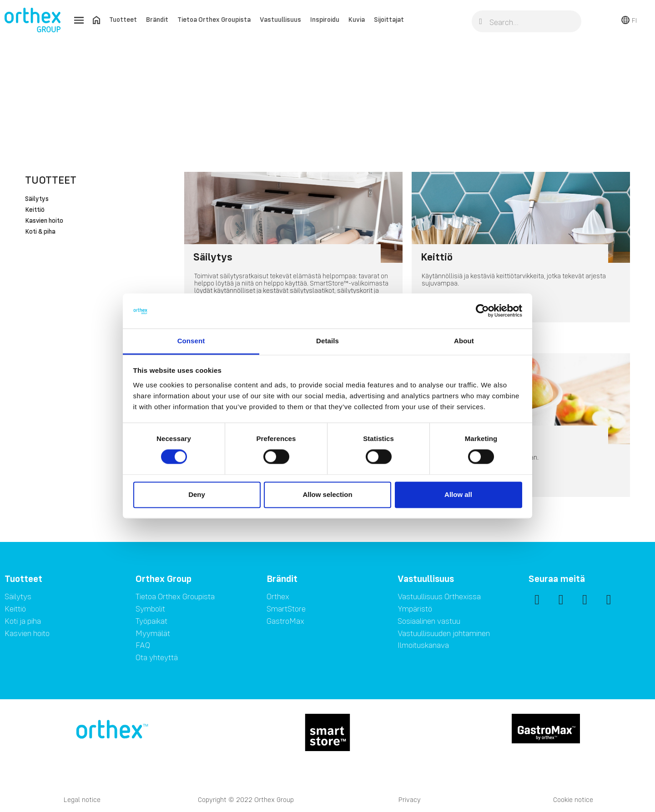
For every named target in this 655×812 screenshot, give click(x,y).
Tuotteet (123, 19)
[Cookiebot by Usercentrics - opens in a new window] (482, 311)
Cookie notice (573, 799)
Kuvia (357, 19)
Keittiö (35, 210)
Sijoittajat (389, 19)
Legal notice (82, 799)
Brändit (157, 19)
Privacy (410, 799)
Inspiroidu (325, 19)
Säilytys (37, 199)
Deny (197, 494)
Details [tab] (327, 341)
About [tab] (464, 341)
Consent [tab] (191, 341)
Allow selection (327, 494)
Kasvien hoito (44, 221)
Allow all (458, 494)
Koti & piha (40, 232)
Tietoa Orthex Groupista (214, 19)
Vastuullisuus (280, 19)
